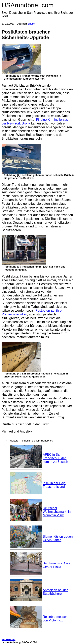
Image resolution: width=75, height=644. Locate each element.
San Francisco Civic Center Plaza (57, 565)
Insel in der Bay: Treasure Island (54, 485)
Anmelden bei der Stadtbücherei (55, 592)
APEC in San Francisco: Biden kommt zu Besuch (55, 458)
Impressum (8, 639)
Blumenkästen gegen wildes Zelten (58, 538)
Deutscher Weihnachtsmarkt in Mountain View (57, 512)
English (32, 24)
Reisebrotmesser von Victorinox (55, 619)
